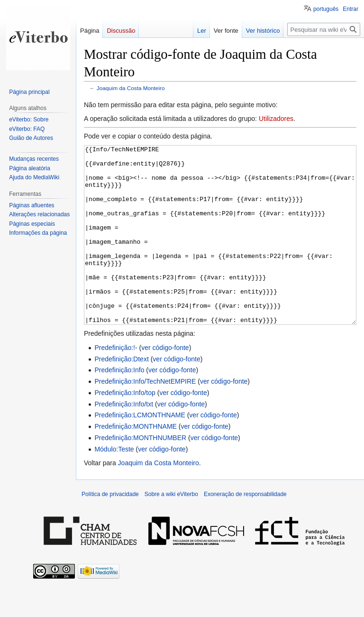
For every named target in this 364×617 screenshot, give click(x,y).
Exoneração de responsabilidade (245, 530)
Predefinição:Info (119, 405)
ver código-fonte (165, 383)
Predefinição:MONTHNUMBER (140, 473)
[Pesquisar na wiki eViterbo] (324, 29)
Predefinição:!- (116, 383)
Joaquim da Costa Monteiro (131, 88)
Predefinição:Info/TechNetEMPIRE (145, 417)
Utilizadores (276, 119)
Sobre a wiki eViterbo (171, 530)
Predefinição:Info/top (125, 428)
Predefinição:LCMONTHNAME (140, 451)
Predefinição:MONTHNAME (136, 462)
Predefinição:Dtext (121, 395)
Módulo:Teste (114, 485)
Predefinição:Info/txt (124, 440)
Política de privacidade (110, 530)
